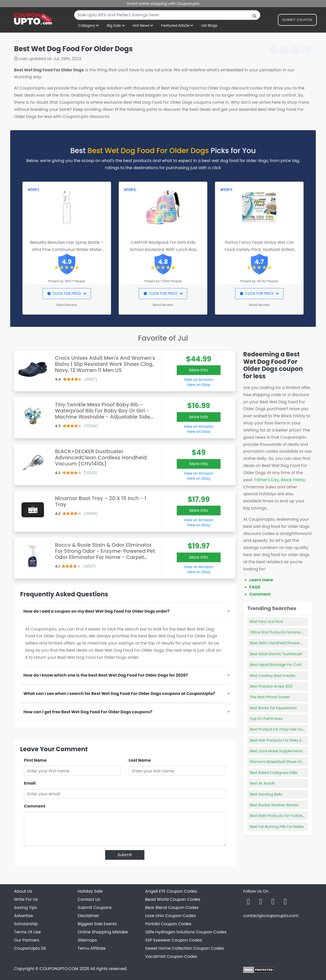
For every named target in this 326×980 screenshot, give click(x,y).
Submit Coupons (95, 908)
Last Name (140, 760)
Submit (125, 855)
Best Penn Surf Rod (266, 622)
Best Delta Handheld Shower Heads (281, 643)
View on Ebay (199, 385)
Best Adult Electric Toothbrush (276, 654)
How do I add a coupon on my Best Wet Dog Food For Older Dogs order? (97, 611)
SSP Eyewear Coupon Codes (174, 940)
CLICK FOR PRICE (67, 293)
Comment (35, 806)
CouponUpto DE (30, 948)
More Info (199, 370)
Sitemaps (87, 940)
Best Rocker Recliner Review (274, 805)
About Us (23, 891)
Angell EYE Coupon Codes (171, 891)
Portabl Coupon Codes (168, 924)
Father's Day (267, 480)
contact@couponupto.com (271, 916)
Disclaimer (88, 916)
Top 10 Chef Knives (266, 719)
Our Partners (27, 940)
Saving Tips (25, 908)
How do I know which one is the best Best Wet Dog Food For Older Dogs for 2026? (106, 675)
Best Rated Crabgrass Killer (274, 773)
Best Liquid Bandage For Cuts (276, 665)
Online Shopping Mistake (103, 932)
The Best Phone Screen (270, 697)
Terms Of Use (27, 932)
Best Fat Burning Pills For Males (277, 827)
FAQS (255, 587)
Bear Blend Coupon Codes (172, 908)
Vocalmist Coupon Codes (171, 956)
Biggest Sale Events (97, 924)
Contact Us (89, 899)
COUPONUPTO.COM (59, 969)
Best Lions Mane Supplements (276, 751)
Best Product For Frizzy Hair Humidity (282, 729)
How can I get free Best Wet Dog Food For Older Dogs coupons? (88, 712)
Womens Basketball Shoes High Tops (282, 762)
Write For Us (26, 899)
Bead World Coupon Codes (173, 899)
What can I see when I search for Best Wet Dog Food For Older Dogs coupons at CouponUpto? (119, 694)
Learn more (261, 580)
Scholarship (26, 924)
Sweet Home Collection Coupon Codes (185, 948)
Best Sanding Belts (266, 794)
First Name (35, 760)
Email (30, 783)
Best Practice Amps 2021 (271, 686)
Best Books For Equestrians (273, 708)
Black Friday (293, 480)
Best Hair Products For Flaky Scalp (280, 740)
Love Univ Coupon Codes (171, 916)
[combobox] (167, 15)
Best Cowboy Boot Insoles (273, 676)
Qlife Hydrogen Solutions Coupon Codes (186, 932)
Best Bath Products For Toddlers (278, 816)
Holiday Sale (90, 891)
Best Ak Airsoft (262, 783)
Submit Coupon (297, 21)
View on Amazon (199, 380)
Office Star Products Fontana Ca (278, 632)
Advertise (24, 916)
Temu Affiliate (92, 948)
